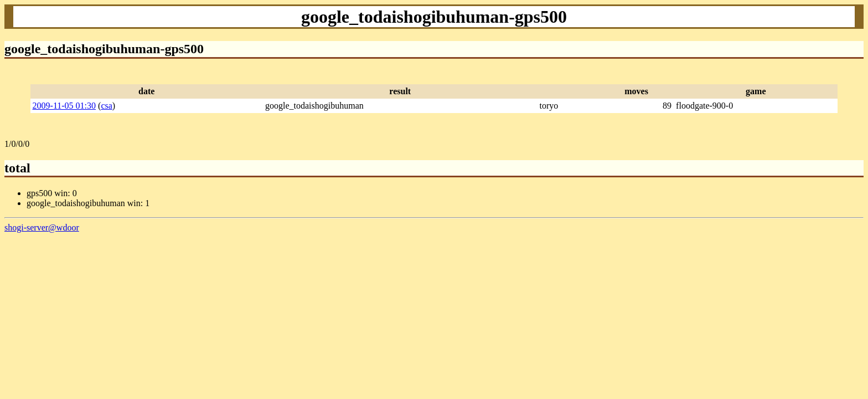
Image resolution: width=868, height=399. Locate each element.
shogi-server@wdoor (42, 227)
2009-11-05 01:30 (64, 106)
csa (106, 106)
